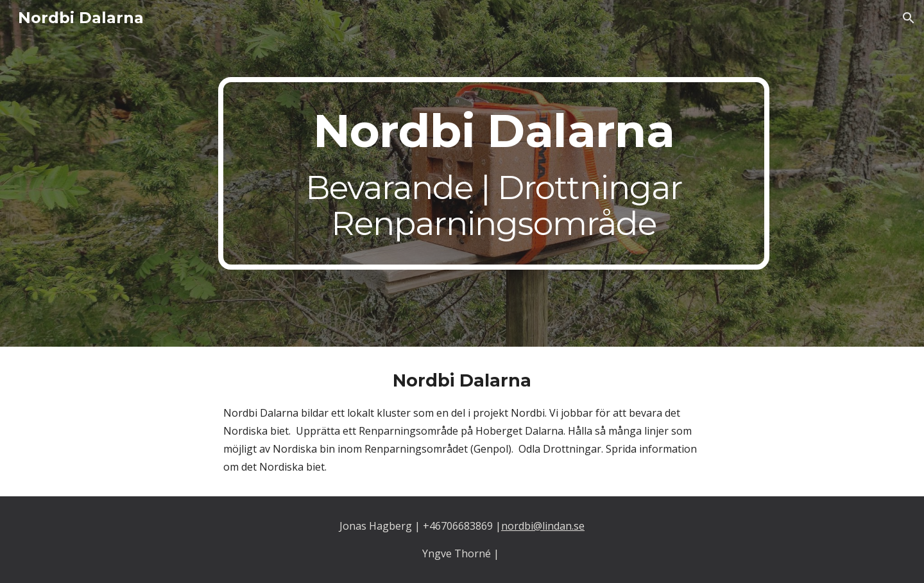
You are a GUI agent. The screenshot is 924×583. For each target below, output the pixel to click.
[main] (493, 173)
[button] (909, 18)
